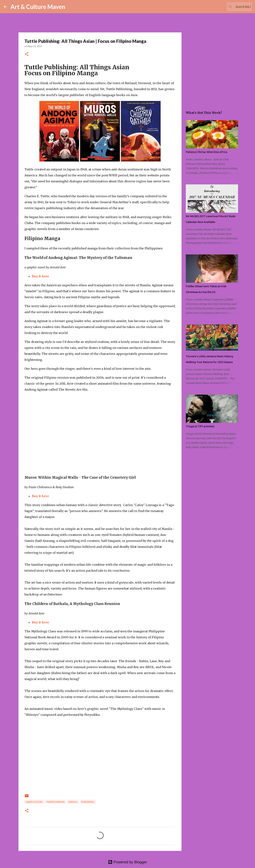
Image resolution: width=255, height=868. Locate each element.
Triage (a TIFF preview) (200, 426)
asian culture (34, 802)
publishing (88, 802)
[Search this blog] (232, 7)
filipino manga (55, 802)
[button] (27, 54)
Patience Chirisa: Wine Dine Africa (206, 152)
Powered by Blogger (128, 862)
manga (73, 802)
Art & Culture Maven (38, 7)
